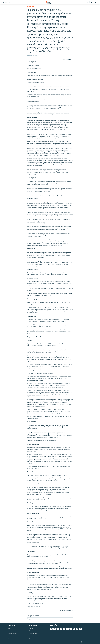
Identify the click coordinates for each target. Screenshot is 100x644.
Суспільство (31, 7)
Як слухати (11, 628)
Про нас (31, 628)
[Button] (64, 59)
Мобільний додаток (13, 631)
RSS (9, 636)
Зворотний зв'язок (33, 639)
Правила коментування (14, 639)
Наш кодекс (32, 631)
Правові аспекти (33, 634)
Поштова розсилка (12, 634)
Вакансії (31, 636)
